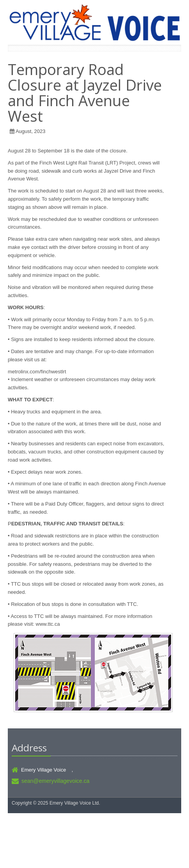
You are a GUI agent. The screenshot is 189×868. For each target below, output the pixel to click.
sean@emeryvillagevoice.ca (56, 781)
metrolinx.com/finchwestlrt (37, 372)
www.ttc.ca (48, 624)
